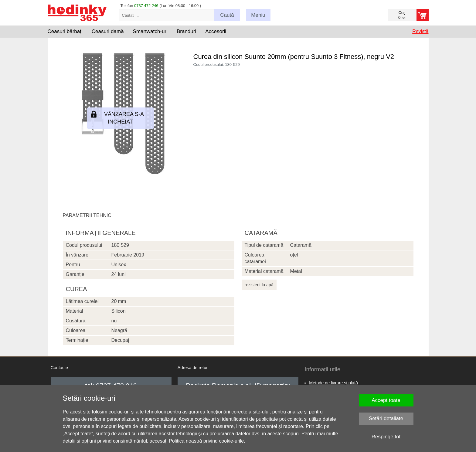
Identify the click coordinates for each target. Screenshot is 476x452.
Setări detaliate (386, 418)
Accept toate (386, 400)
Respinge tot (386, 437)
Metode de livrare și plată (333, 383)
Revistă (420, 31)
